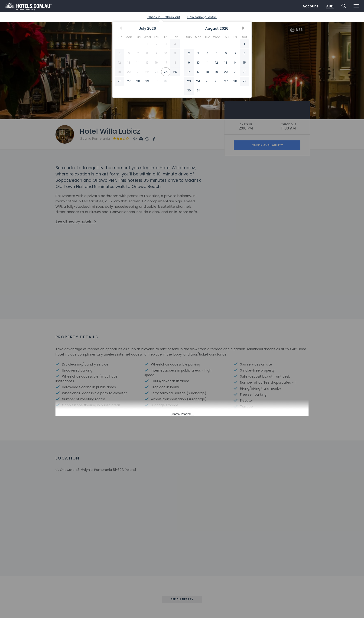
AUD (330, 6)
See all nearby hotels (74, 221)
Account (310, 6)
